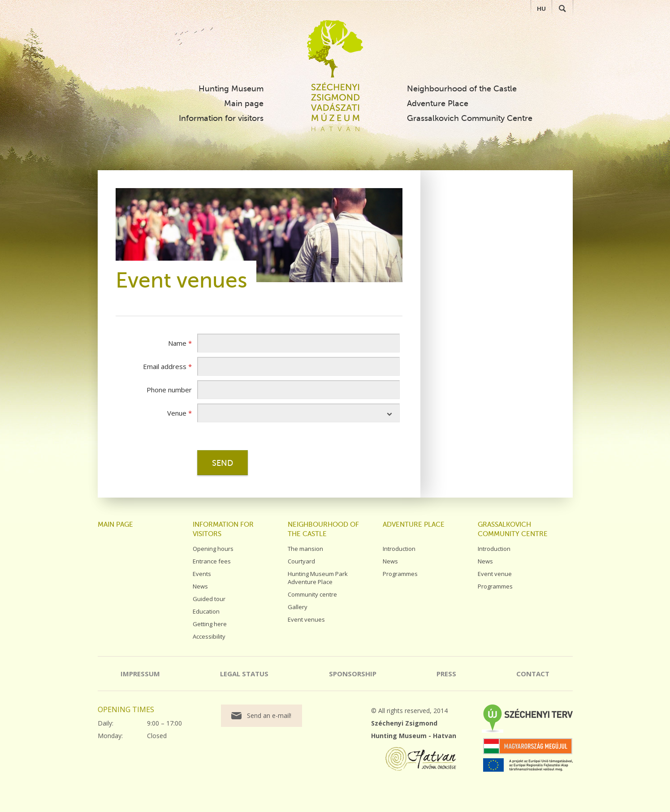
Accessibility (209, 636)
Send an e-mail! (269, 715)
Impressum (140, 674)
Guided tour (209, 599)
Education (206, 611)
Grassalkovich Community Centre (470, 118)
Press (446, 674)
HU (541, 9)
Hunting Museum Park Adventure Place (318, 578)
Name (180, 343)
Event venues (306, 619)
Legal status (244, 674)
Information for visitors (221, 118)
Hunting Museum (231, 89)
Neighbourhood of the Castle (462, 89)
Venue (179, 413)
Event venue (495, 574)
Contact (533, 674)
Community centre (312, 594)
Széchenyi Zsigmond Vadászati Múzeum (335, 49)
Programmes (400, 574)
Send (223, 463)
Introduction (399, 549)
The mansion (305, 549)
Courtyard (301, 561)
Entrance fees (212, 561)
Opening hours (213, 549)
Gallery (298, 607)
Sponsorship (353, 674)
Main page (244, 103)
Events (202, 574)
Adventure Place (438, 103)
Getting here (210, 624)
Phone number (169, 390)
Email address (167, 366)
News (200, 586)
